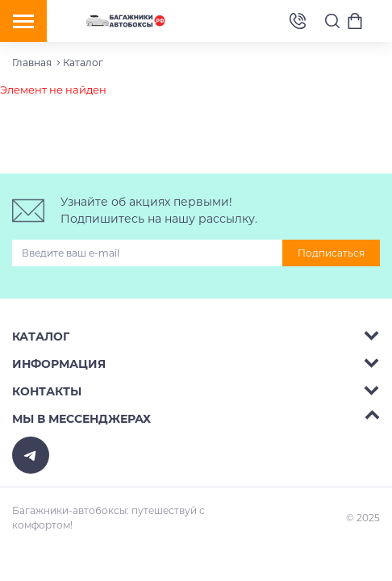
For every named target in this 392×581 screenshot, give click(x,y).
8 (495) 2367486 (298, 21)
